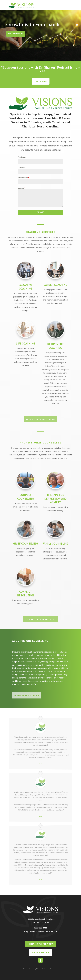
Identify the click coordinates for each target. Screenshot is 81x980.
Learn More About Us (27, 695)
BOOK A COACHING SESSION (41, 419)
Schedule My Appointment (40, 619)
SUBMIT (40, 212)
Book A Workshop (16, 34)
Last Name (22, 167)
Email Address (23, 178)
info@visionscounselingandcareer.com (40, 931)
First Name (22, 157)
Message (21, 188)
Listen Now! (41, 81)
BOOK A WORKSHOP (40, 952)
